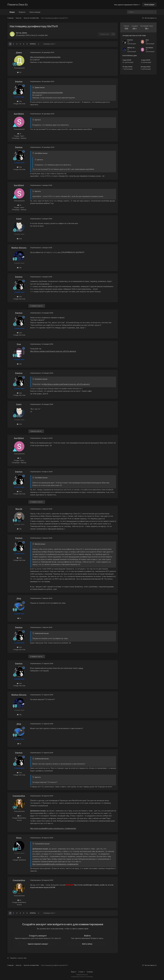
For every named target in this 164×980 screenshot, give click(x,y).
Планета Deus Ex (18, 5)
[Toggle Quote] (33, 87)
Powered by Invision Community (82, 977)
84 (19, 816)
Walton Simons (19, 248)
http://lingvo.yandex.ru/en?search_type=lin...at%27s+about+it (53, 351)
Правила (22, 12)
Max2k (19, 509)
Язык (74, 972)
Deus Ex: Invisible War (40, 35)
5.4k (19, 101)
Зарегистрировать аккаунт (38, 944)
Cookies (90, 972)
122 (19, 72)
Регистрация (149, 5)
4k (19, 618)
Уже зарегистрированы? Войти (127, 5)
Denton (19, 82)
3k (19, 858)
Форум (12, 13)
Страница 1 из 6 (49, 44)
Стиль (81, 972)
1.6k (19, 529)
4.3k (19, 239)
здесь (81, 668)
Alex (147, 40)
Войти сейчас (87, 944)
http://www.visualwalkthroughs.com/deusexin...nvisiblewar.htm (53, 828)
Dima (19, 838)
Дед (19, 598)
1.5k (19, 364)
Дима (25, 33)
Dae (19, 344)
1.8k (19, 268)
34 (19, 134)
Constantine (19, 796)
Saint (19, 219)
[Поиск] (133, 12)
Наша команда (35, 12)
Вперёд (33, 44)
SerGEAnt (19, 114)
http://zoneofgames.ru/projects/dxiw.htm (45, 57)
